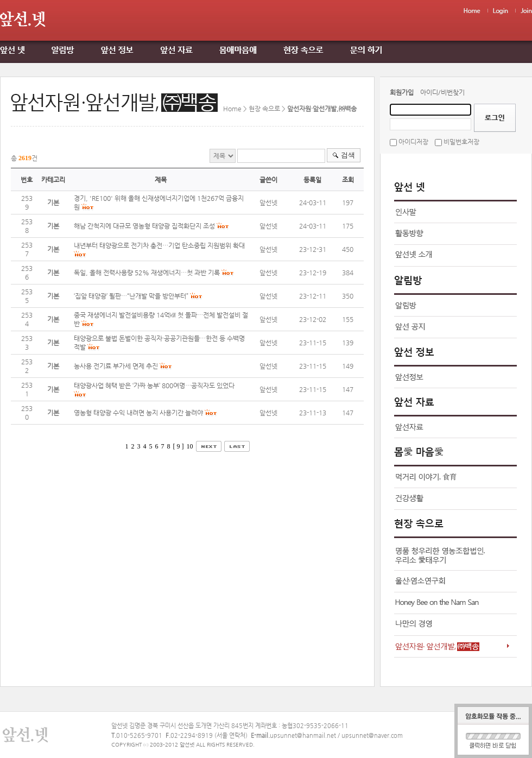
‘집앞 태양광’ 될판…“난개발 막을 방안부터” (131, 296)
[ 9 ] (179, 446)
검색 (348, 155)
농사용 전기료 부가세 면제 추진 (116, 366)
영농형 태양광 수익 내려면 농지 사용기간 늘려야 (138, 413)
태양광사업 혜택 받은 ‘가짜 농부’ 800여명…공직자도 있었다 (154, 386)
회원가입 (402, 92)
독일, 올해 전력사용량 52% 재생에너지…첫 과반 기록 (147, 273)
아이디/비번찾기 (442, 92)
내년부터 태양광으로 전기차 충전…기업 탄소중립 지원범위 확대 (159, 245)
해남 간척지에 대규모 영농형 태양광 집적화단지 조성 (144, 226)
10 (190, 446)
